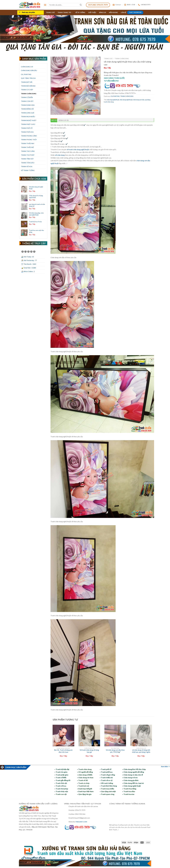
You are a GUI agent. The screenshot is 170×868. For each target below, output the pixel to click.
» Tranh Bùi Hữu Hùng (108, 786)
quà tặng (148, 100)
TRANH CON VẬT (27, 101)
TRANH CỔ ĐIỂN (27, 97)
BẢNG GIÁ (103, 12)
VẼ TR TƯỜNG (80, 12)
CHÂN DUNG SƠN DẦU (29, 70)
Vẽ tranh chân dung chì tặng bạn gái (89, 751)
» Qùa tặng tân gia (84, 794)
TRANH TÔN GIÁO (28, 163)
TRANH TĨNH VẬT (27, 159)
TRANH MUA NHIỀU (28, 117)
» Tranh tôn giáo (61, 772)
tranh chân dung (109, 102)
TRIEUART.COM (81, 822)
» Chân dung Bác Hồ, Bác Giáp (134, 769)
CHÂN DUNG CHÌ (27, 67)
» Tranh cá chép (83, 783)
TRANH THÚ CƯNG (28, 151)
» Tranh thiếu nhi (106, 777)
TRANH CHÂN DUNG (29, 94)
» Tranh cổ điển (60, 777)
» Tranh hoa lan (128, 794)
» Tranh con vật (61, 794)
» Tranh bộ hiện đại (62, 769)
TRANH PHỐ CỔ (27, 128)
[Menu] (45, 5)
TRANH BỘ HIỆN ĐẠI (28, 86)
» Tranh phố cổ (105, 769)
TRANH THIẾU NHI (28, 143)
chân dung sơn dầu (139, 100)
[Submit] (81, 5)
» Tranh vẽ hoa (60, 786)
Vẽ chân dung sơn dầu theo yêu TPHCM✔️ (115, 751)
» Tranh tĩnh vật (61, 783)
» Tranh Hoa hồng (129, 789)
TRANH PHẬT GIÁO (28, 124)
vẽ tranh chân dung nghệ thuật (78, 149)
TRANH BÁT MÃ (27, 82)
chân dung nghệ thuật (126, 100)
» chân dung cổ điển (85, 775)
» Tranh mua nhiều (107, 789)
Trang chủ (108, 59)
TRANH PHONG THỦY (29, 140)
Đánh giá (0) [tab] (64, 120)
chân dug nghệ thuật (113, 100)
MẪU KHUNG (113, 12)
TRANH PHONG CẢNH (29, 136)
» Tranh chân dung (84, 769)
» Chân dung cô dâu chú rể (132, 775)
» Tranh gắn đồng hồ (62, 780)
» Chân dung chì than (85, 777)
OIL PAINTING (26, 74)
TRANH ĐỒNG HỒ (27, 109)
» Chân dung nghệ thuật (132, 786)
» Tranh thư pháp (61, 789)
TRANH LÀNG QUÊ (28, 113)
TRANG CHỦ (50, 12)
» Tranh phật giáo (61, 775)
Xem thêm (164, 767)
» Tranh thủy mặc (61, 791)
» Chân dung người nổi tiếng (133, 772)
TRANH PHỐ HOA (27, 132)
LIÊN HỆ (123, 12)
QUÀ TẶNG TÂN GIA (28, 78)
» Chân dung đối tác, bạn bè (133, 783)
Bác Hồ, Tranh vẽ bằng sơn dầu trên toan (63, 751)
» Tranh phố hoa (106, 772)
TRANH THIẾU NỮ (27, 147)
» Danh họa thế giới (85, 789)
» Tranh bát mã (83, 786)
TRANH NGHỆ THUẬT (29, 120)
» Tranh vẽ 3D (82, 780)
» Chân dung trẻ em (130, 777)
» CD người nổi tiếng (85, 772)
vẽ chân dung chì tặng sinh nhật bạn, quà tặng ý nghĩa (141, 751)
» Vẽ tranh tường (106, 783)
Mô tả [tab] (54, 120)
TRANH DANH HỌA (28, 105)
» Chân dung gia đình (130, 780)
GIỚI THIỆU (92, 12)
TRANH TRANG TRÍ (65, 12)
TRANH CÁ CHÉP (27, 90)
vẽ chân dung (60, 155)
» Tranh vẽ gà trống (107, 775)
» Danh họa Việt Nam (85, 791)
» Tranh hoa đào (129, 791)
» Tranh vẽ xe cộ (106, 780)
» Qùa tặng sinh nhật (108, 791)
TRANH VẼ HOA (27, 166)
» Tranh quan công (107, 794)
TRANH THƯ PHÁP (28, 155)
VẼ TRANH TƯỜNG (28, 170)
